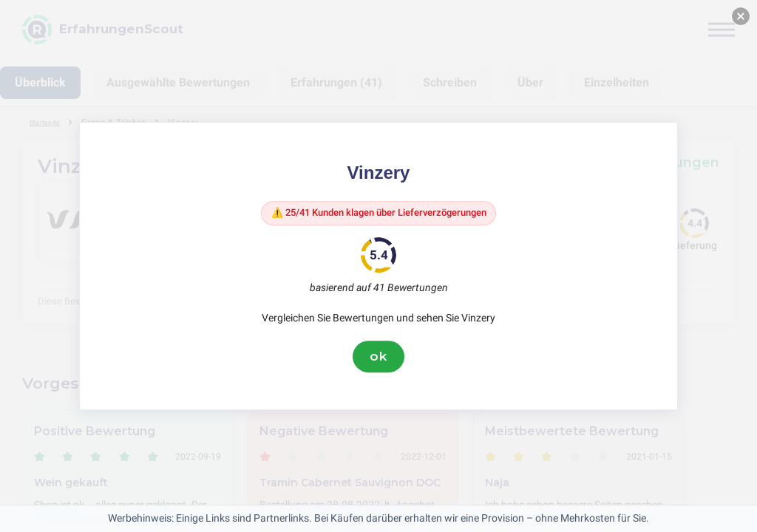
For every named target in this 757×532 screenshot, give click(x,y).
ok (378, 360)
